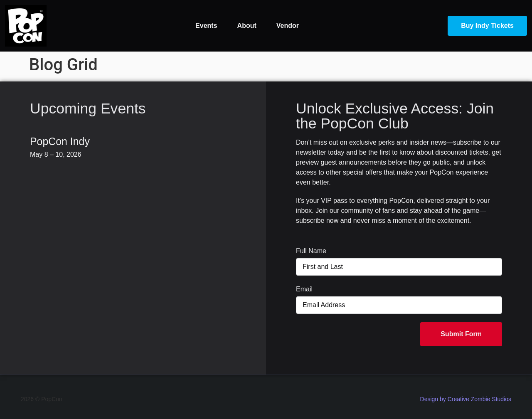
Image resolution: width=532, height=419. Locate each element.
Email (304, 289)
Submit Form (461, 334)
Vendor (288, 26)
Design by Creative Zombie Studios (466, 399)
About (247, 26)
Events (206, 26)
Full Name (311, 251)
